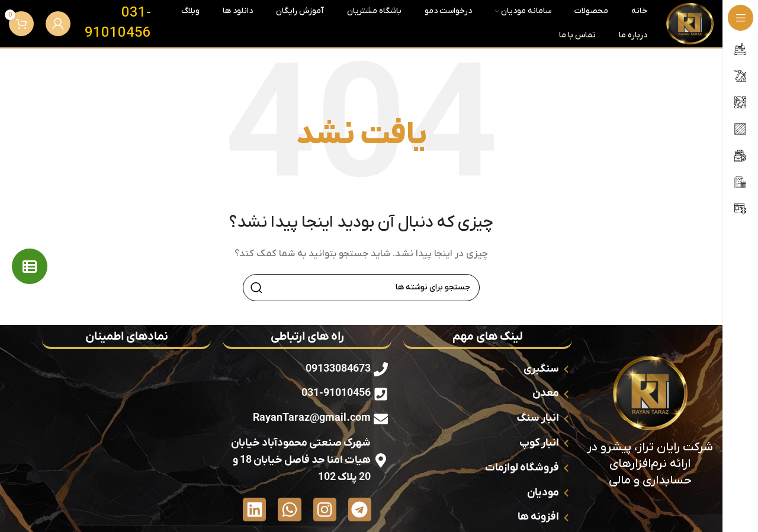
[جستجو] (361, 288)
